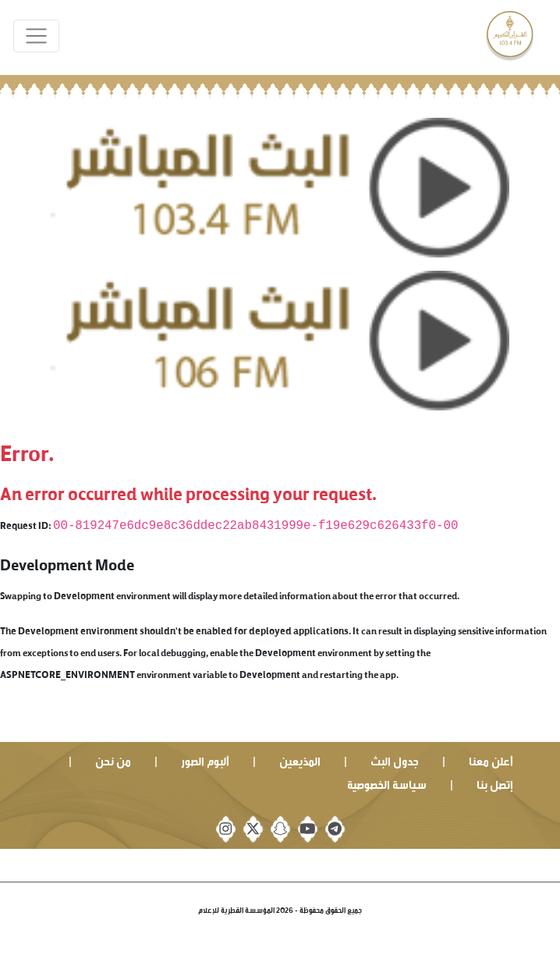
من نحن (113, 760)
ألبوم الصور (205, 760)
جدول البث (395, 760)
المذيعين (300, 760)
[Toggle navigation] (36, 36)
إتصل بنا (495, 783)
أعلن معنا (491, 760)
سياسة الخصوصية (387, 783)
